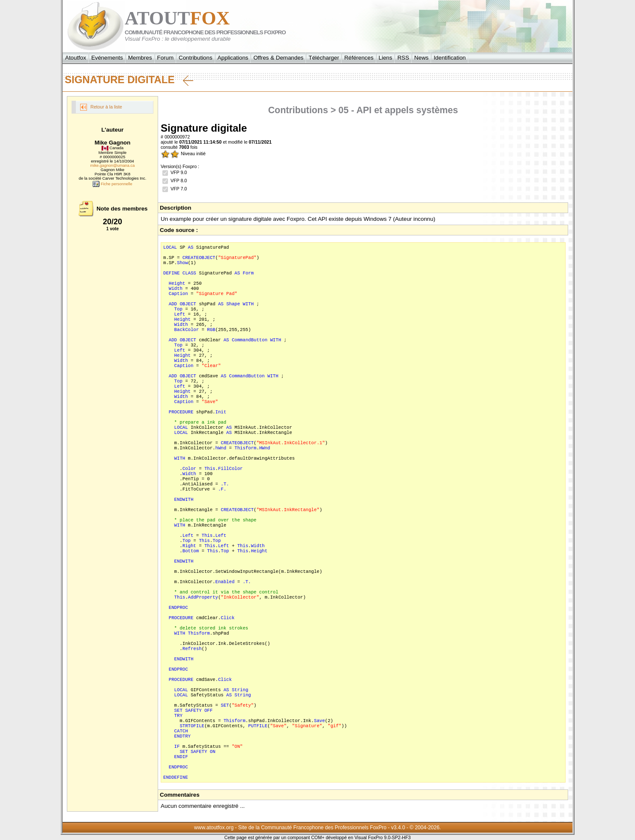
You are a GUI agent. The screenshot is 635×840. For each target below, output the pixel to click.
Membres (140, 58)
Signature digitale (129, 80)
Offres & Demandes (278, 58)
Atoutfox (76, 58)
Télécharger (324, 58)
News (421, 58)
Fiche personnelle (112, 184)
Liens (386, 58)
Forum (166, 58)
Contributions (196, 58)
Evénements (107, 58)
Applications (233, 58)
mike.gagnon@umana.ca (113, 166)
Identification (450, 58)
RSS (403, 58)
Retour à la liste (101, 107)
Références (359, 58)
